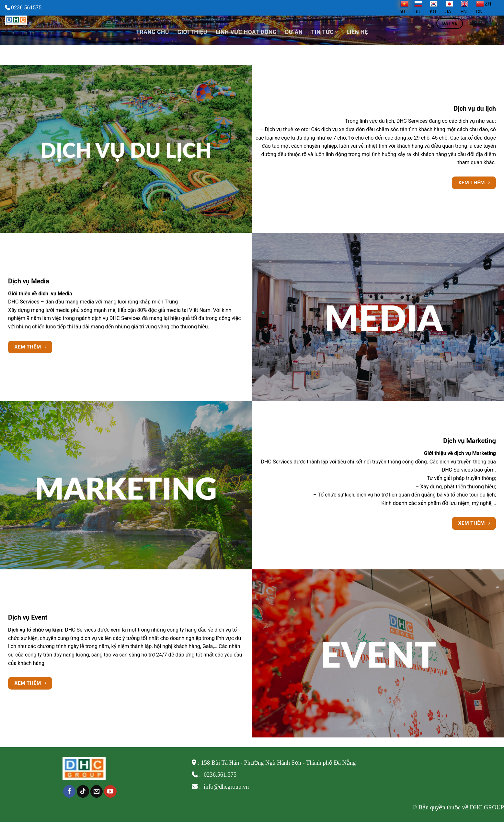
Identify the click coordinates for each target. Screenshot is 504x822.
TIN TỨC (324, 32)
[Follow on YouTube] (110, 791)
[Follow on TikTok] (83, 791)
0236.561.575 (220, 775)
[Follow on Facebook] (69, 791)
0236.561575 (26, 8)
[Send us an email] (97, 791)
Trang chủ (152, 32)
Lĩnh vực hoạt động (246, 32)
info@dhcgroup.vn (226, 787)
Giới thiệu (192, 32)
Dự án (294, 32)
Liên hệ (357, 32)
